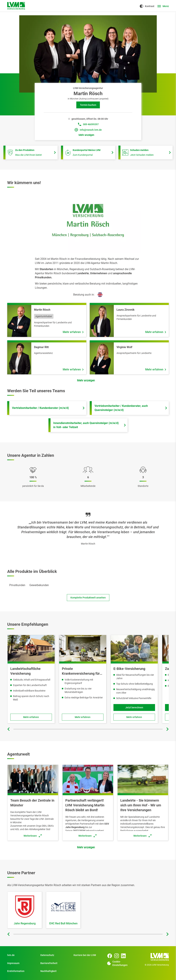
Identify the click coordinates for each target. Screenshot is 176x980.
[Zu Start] (88, 955)
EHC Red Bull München (63, 923)
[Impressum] (22, 963)
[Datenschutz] (55, 955)
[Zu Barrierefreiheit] (55, 963)
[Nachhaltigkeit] (55, 971)
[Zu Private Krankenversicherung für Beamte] (83, 717)
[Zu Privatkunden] (22, 955)
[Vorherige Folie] (9, 729)
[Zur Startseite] (16, 6)
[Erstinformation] (22, 971)
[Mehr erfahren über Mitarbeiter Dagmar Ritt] (73, 370)
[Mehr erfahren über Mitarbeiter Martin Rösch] (73, 332)
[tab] (17, 585)
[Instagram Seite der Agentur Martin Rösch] (117, 956)
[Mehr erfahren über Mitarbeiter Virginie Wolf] (156, 370)
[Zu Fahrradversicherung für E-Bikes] (134, 717)
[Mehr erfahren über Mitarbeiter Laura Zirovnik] (156, 332)
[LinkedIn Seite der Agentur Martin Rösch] (123, 956)
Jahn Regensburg (25, 923)
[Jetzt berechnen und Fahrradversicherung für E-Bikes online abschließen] (134, 707)
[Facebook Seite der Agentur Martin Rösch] (110, 956)
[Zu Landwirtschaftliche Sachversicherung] (31, 717)
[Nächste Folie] (167, 729)
